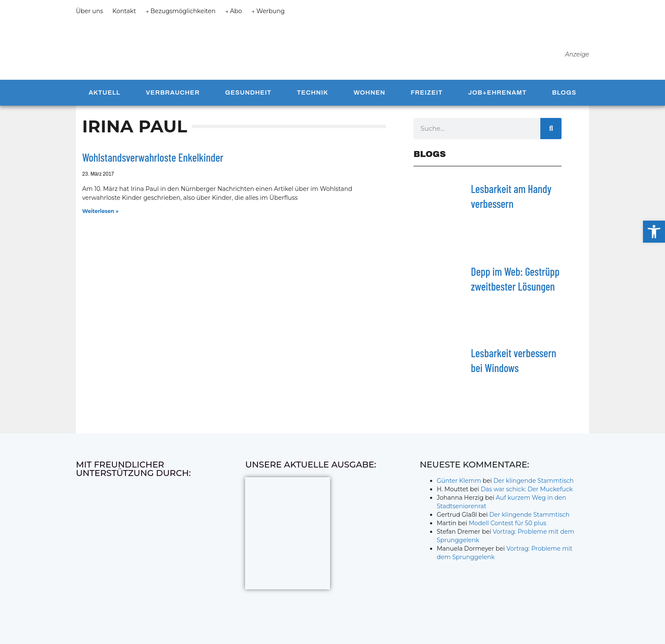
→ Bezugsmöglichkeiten (181, 11)
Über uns (89, 11)
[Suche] (551, 130)
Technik (313, 94)
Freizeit (426, 94)
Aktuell (105, 94)
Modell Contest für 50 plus (507, 525)
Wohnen (370, 94)
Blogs (564, 94)
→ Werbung (268, 11)
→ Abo (233, 11)
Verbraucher (173, 94)
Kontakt (124, 11)
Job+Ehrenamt (497, 94)
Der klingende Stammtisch (534, 482)
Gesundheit (248, 94)
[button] (654, 232)
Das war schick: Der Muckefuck (527, 491)
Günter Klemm (459, 482)
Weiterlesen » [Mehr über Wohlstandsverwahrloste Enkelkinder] (101, 213)
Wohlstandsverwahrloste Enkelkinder (153, 159)
